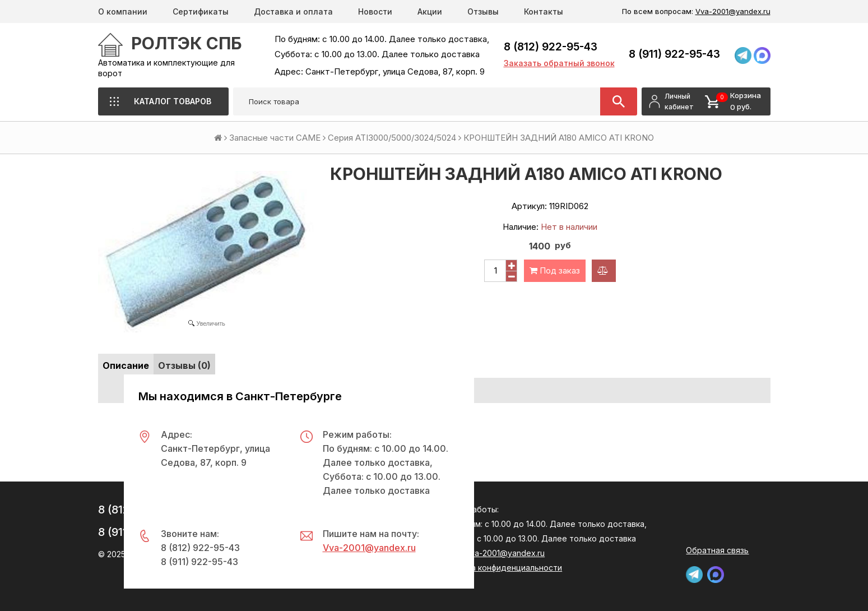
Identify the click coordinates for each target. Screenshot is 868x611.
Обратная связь (717, 550)
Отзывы (483, 11)
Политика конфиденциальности (500, 568)
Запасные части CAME (275, 138)
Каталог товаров (173, 101)
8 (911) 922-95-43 (674, 54)
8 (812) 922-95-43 (551, 47)
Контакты (544, 11)
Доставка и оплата (293, 11)
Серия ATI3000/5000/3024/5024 (392, 138)
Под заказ (555, 270)
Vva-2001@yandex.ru (733, 11)
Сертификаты (201, 11)
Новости (375, 11)
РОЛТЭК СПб (187, 43)
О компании (123, 11)
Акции (430, 11)
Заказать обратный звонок (559, 63)
